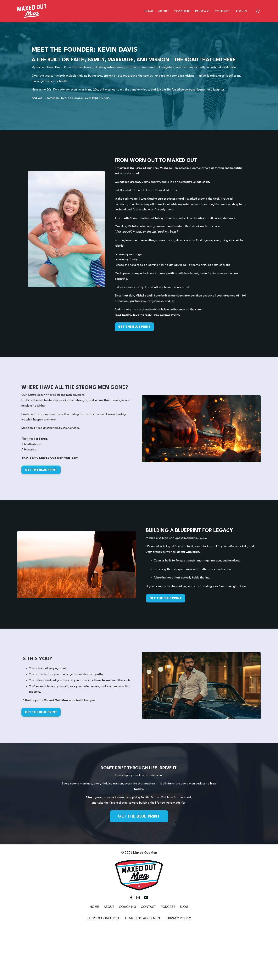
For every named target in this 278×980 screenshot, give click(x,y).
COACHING (182, 11)
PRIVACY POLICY (179, 970)
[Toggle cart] (258, 11)
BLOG (184, 959)
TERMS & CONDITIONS (104, 970)
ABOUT (164, 11)
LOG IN (241, 10)
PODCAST (203, 11)
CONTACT (222, 11)
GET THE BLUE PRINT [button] (136, 348)
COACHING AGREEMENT (143, 970)
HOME (149, 11)
